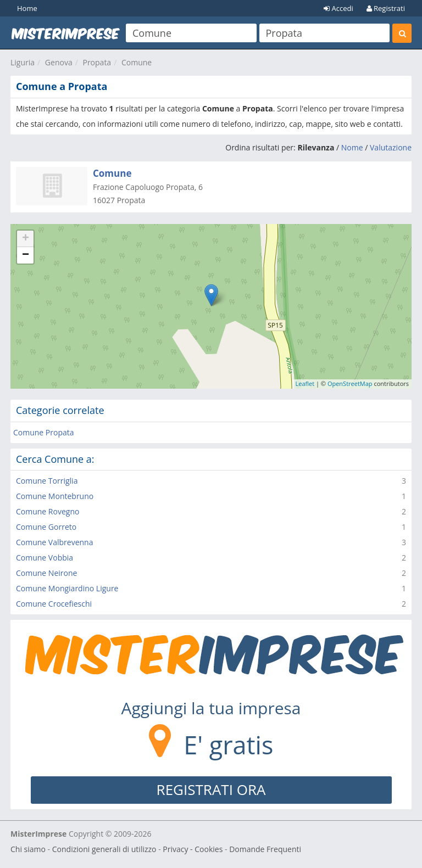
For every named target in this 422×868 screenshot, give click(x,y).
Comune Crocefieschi (54, 604)
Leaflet (305, 383)
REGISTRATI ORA (211, 789)
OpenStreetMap (350, 383)
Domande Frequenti (265, 849)
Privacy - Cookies (193, 849)
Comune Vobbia (45, 558)
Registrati (386, 8)
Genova (59, 62)
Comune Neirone (46, 573)
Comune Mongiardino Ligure (67, 588)
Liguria (23, 62)
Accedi (338, 8)
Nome (352, 147)
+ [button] (26, 239)
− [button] (26, 255)
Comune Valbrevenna (55, 542)
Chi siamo (28, 849)
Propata (97, 62)
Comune (137, 62)
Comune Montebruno (55, 496)
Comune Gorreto (46, 527)
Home (27, 8)
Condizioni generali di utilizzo (104, 849)
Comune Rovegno (48, 511)
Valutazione (391, 147)
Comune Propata (44, 432)
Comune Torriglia (47, 481)
